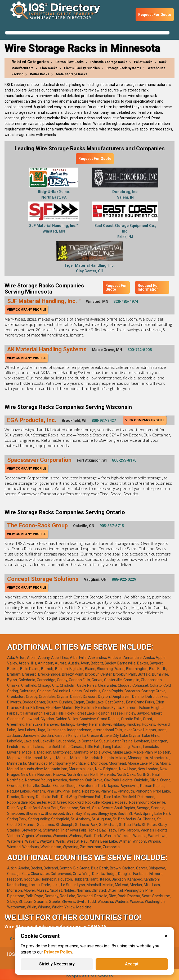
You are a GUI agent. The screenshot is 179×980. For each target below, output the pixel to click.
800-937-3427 (104, 421)
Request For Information (148, 287)
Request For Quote (155, 15)
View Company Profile (26, 310)
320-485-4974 (126, 301)
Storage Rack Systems (124, 68)
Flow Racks (49, 68)
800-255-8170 (124, 460)
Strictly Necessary (57, 964)
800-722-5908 (140, 350)
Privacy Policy (58, 952)
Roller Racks (40, 74)
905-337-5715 (112, 526)
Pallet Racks (143, 62)
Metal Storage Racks (72, 74)
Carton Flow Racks (70, 62)
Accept (132, 964)
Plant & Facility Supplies (82, 68)
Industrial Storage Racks (109, 62)
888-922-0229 (124, 579)
